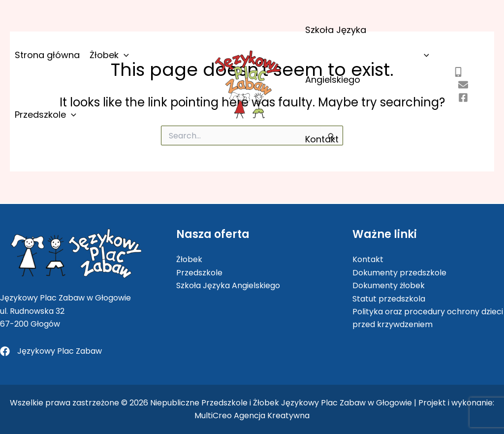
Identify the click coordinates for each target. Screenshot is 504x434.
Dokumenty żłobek (389, 285)
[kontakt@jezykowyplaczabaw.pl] (463, 85)
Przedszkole (46, 115)
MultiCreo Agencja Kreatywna (252, 416)
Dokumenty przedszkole (399, 273)
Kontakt (322, 139)
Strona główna (47, 55)
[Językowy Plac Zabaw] (51, 351)
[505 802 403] (458, 72)
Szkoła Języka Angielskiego (367, 55)
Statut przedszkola (389, 299)
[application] (124, 55)
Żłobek (109, 55)
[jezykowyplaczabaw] (463, 98)
